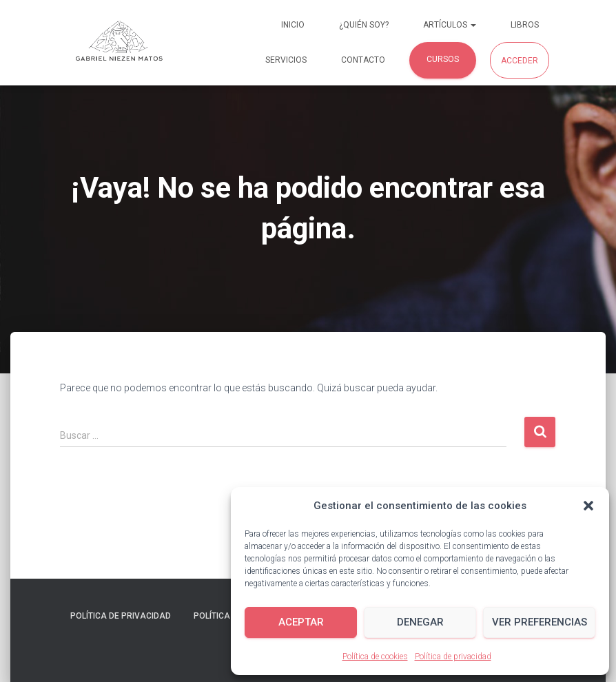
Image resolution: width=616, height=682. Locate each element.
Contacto (363, 60)
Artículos (450, 25)
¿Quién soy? (364, 25)
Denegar (420, 622)
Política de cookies (375, 657)
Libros (525, 25)
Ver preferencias (540, 622)
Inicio (293, 25)
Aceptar (301, 622)
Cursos (443, 59)
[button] (588, 506)
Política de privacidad (453, 657)
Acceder (520, 61)
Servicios (286, 60)
